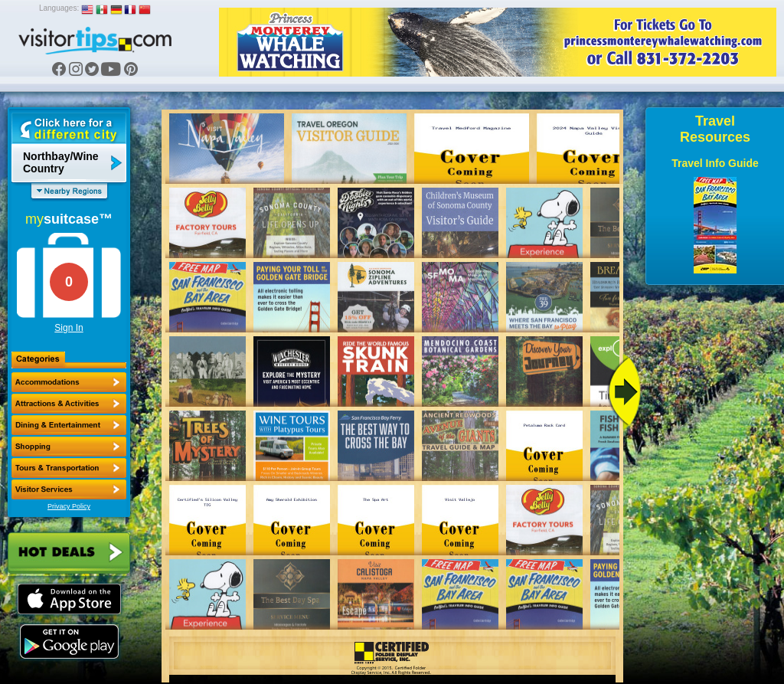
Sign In (69, 328)
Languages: (59, 8)
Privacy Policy (69, 506)
